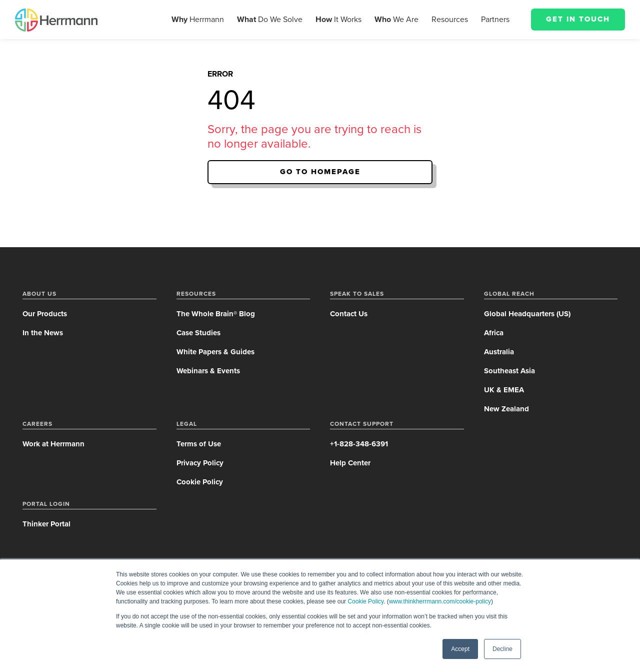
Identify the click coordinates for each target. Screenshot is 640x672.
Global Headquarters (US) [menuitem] (527, 314)
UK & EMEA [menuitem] (504, 390)
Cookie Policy (365, 601)
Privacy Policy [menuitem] (200, 463)
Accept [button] (460, 649)
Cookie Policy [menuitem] (200, 482)
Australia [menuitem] (499, 352)
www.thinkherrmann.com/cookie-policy (440, 601)
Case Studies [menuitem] (198, 333)
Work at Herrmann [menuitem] (53, 444)
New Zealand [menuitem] (506, 409)
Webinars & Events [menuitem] (208, 371)
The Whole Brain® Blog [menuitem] (216, 314)
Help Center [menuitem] (350, 463)
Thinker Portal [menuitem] (46, 524)
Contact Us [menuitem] (349, 314)
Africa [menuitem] (494, 333)
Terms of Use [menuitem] (199, 444)
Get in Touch (578, 19)
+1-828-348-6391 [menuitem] (359, 444)
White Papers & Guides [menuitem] (215, 352)
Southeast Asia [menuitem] (509, 371)
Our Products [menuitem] (45, 314)
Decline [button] (502, 649)
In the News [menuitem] (43, 333)
